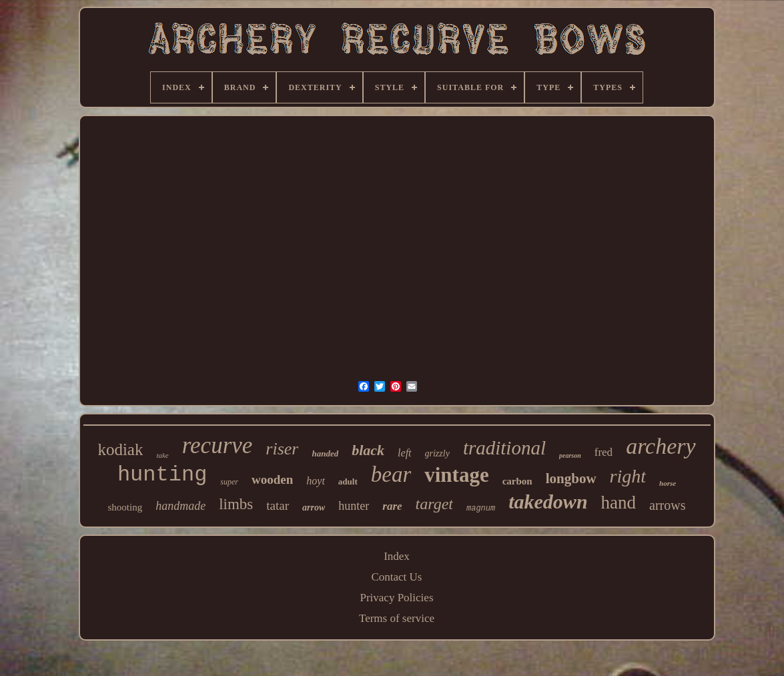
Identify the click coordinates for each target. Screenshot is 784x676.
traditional (504, 448)
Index (397, 556)
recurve (218, 445)
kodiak (120, 449)
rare (392, 506)
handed (325, 453)
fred (604, 452)
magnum (481, 509)
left (404, 453)
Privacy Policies (396, 598)
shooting (125, 507)
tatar (278, 505)
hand (619, 502)
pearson (570, 455)
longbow (571, 478)
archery (661, 446)
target (434, 504)
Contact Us (396, 577)
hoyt (316, 481)
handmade (180, 506)
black (368, 450)
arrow (314, 508)
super (229, 482)
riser (282, 449)
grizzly (437, 453)
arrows (667, 505)
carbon (517, 481)
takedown (548, 501)
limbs (236, 504)
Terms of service (397, 618)
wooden (272, 479)
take (162, 455)
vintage (456, 475)
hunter (354, 506)
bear (391, 474)
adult (348, 481)
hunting (162, 475)
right (628, 476)
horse (668, 483)
